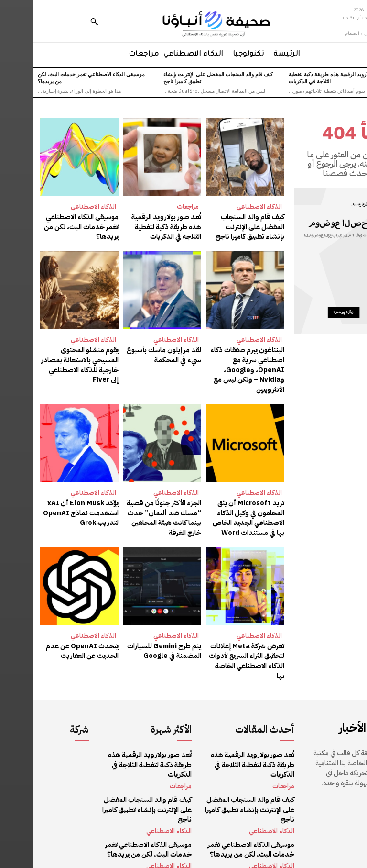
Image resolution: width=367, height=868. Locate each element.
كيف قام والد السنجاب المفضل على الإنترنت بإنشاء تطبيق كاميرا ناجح (185, 77)
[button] (61, 22)
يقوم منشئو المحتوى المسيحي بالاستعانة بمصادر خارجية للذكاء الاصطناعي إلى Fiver (48, 362)
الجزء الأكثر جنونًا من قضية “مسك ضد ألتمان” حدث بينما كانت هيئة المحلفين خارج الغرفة (132, 513)
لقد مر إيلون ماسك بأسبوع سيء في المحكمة (132, 353)
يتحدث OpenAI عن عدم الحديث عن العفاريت (50, 645)
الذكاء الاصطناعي (226, 206)
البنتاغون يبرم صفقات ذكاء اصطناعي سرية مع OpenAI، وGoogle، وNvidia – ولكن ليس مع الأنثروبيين (216, 367)
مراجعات (155, 206)
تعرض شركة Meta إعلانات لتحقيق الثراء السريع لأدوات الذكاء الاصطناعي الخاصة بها (212, 649)
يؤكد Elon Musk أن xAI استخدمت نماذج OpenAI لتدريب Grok (49, 508)
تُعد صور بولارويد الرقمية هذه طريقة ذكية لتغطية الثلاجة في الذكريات (308, 77)
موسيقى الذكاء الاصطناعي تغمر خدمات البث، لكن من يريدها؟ (58, 77)
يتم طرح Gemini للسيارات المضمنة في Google (132, 645)
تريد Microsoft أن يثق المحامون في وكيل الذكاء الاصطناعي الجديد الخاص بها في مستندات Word (216, 513)
